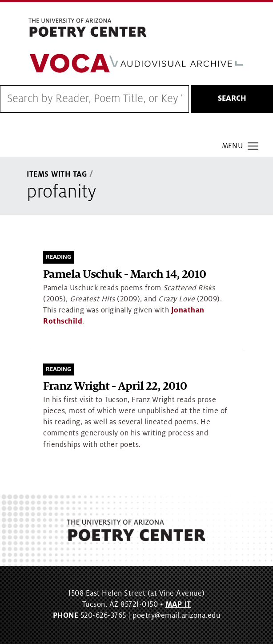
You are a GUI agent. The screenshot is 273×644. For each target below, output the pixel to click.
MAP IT (178, 604)
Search (232, 99)
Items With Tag (57, 174)
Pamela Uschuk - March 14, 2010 (124, 275)
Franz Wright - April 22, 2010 (115, 386)
